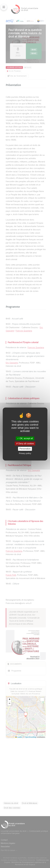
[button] (9, 700)
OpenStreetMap (31, 737)
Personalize (25, 449)
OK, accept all (25, 438)
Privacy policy (25, 453)
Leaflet (19, 737)
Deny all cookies (25, 444)
